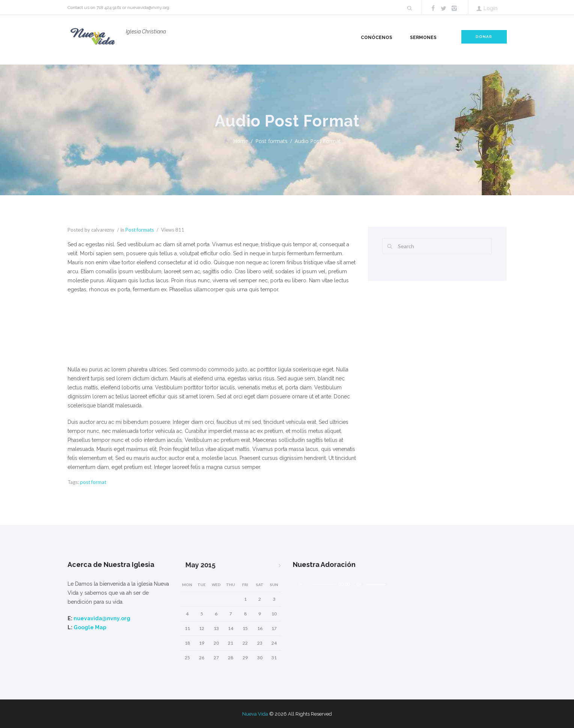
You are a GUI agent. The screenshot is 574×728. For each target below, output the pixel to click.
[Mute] (307, 336)
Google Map (90, 627)
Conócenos (377, 38)
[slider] (191, 336)
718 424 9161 (109, 8)
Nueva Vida (255, 714)
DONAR (484, 37)
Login (490, 8)
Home (241, 141)
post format (93, 482)
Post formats (271, 141)
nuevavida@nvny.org (148, 8)
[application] (212, 341)
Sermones (423, 38)
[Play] (87, 336)
